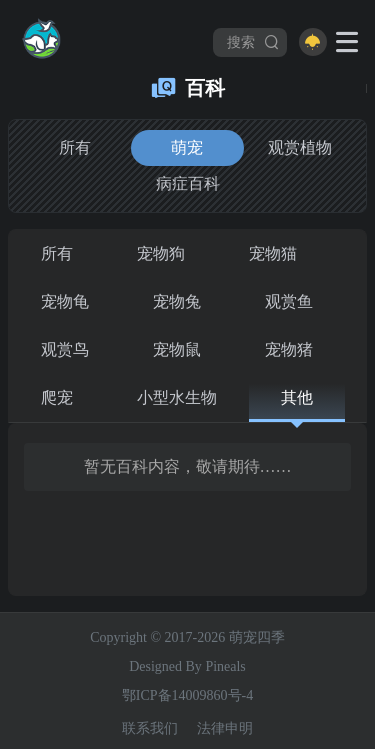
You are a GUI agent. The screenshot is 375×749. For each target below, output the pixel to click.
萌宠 (187, 147)
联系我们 (150, 728)
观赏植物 (300, 147)
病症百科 (188, 183)
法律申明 (225, 728)
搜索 (253, 42)
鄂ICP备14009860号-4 (187, 695)
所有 (75, 147)
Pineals (225, 666)
